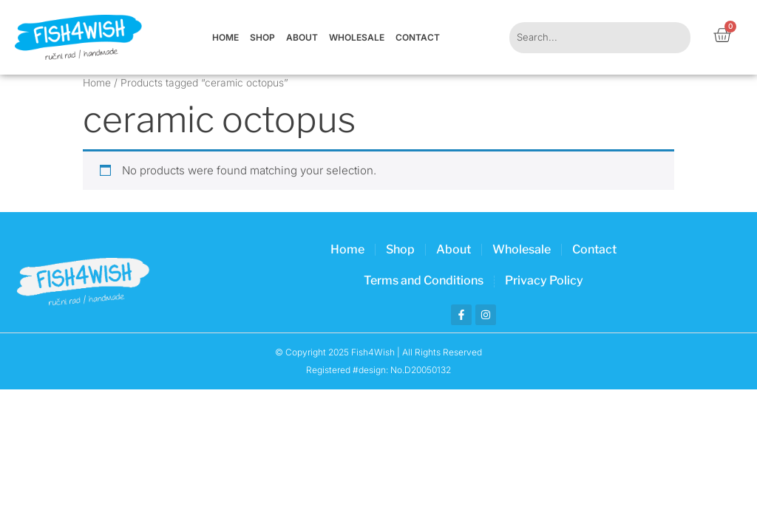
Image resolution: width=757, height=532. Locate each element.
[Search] (671, 38)
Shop (262, 37)
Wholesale (357, 37)
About (302, 37)
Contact (418, 37)
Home (225, 37)
